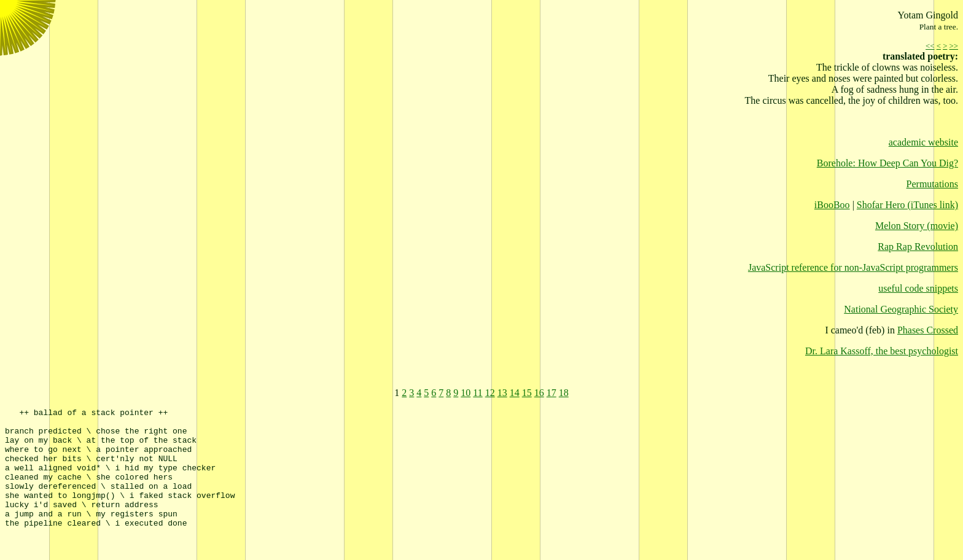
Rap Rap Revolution (918, 247)
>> (954, 46)
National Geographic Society (901, 309)
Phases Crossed (928, 330)
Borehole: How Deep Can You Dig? (887, 163)
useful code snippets (918, 288)
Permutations (932, 184)
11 (478, 393)
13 (502, 393)
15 (527, 393)
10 (466, 393)
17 (552, 393)
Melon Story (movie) (917, 226)
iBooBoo (832, 205)
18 (564, 393)
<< (930, 46)
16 (539, 393)
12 (490, 393)
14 (515, 393)
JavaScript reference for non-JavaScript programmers (853, 267)
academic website (923, 142)
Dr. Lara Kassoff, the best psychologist (882, 351)
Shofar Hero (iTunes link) (907, 205)
